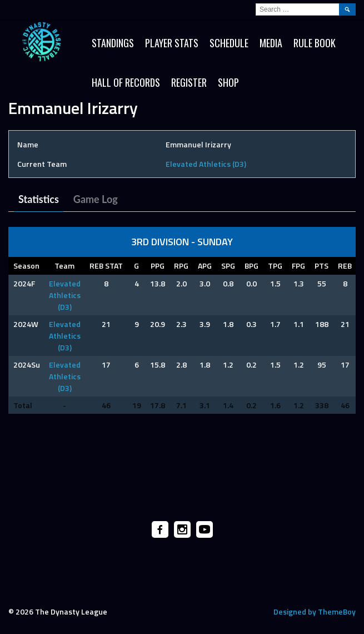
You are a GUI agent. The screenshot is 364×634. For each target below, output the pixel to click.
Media (271, 43)
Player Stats (172, 43)
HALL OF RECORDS (126, 82)
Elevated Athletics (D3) (206, 164)
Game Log (96, 199)
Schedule (229, 43)
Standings (113, 43)
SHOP (228, 82)
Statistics (39, 199)
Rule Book (315, 43)
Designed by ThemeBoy (315, 611)
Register (189, 82)
